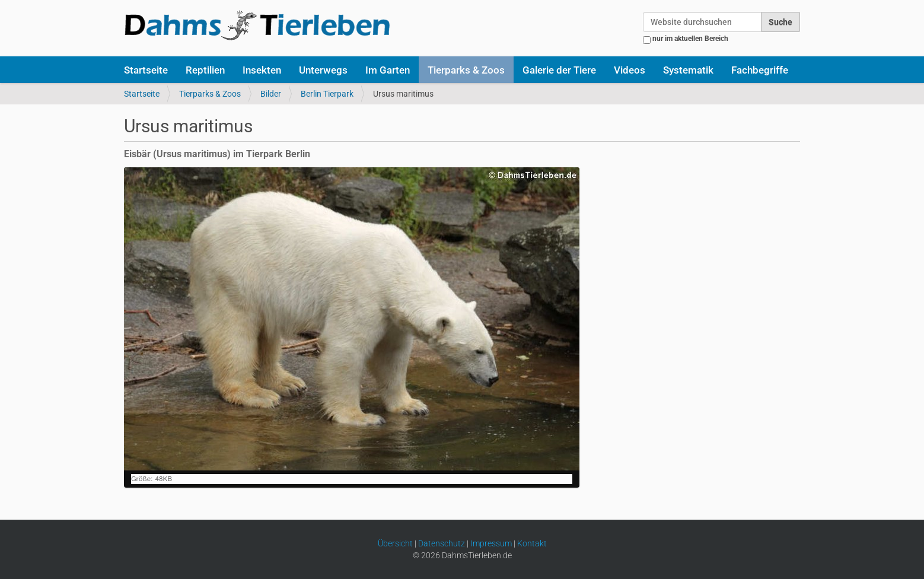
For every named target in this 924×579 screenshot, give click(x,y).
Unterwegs (323, 70)
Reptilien (205, 70)
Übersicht (395, 543)
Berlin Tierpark (327, 94)
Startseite (146, 70)
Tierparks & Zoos (466, 70)
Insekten (262, 70)
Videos (630, 70)
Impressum (491, 543)
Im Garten (388, 70)
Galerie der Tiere (559, 70)
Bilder (271, 94)
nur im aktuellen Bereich (690, 39)
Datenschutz (442, 543)
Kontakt (532, 543)
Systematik (688, 70)
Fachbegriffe (760, 70)
